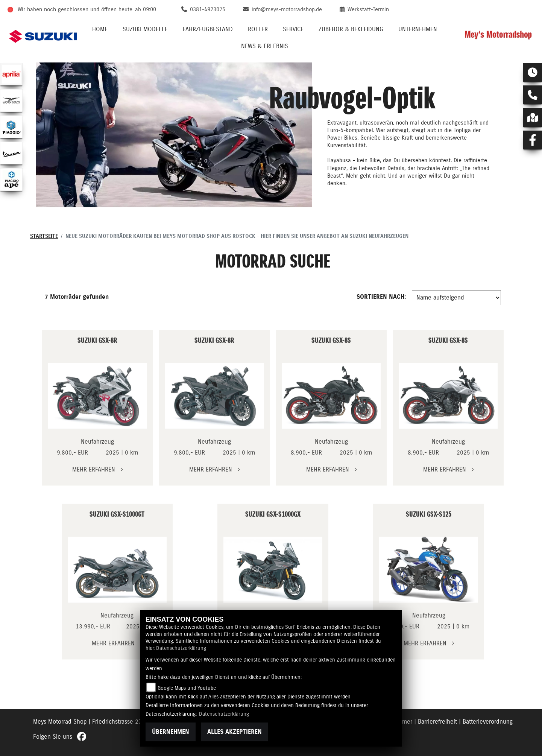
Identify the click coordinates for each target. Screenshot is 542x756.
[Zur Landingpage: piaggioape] (11, 179)
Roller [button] (258, 29)
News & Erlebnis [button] (265, 46)
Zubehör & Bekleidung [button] (351, 29)
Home (100, 29)
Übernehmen (171, 732)
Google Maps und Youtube (187, 688)
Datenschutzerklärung (181, 648)
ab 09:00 (146, 10)
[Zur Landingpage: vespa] (11, 153)
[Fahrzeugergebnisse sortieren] (456, 298)
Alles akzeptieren (235, 732)
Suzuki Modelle (145, 29)
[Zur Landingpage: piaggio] (11, 127)
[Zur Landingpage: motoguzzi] (11, 100)
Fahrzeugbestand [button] (208, 29)
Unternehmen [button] (418, 29)
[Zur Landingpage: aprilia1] (11, 74)
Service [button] (293, 29)
